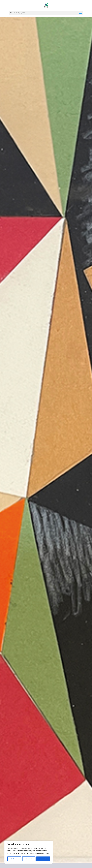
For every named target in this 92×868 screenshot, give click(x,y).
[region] (29, 852)
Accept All (43, 859)
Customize (14, 859)
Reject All (29, 859)
